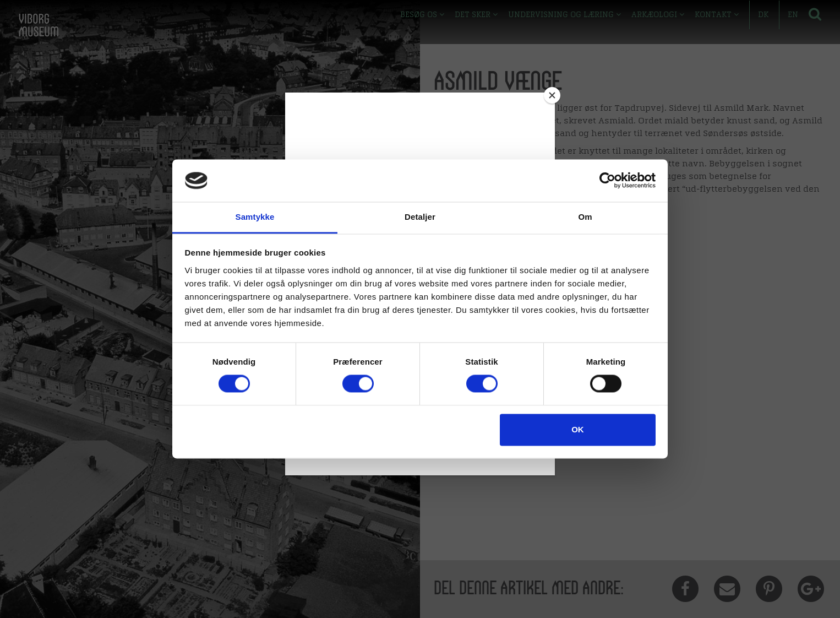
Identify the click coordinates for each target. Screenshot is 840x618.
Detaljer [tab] (420, 217)
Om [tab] (585, 217)
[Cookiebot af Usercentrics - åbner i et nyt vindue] (607, 181)
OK (578, 429)
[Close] (552, 95)
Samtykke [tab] (255, 217)
